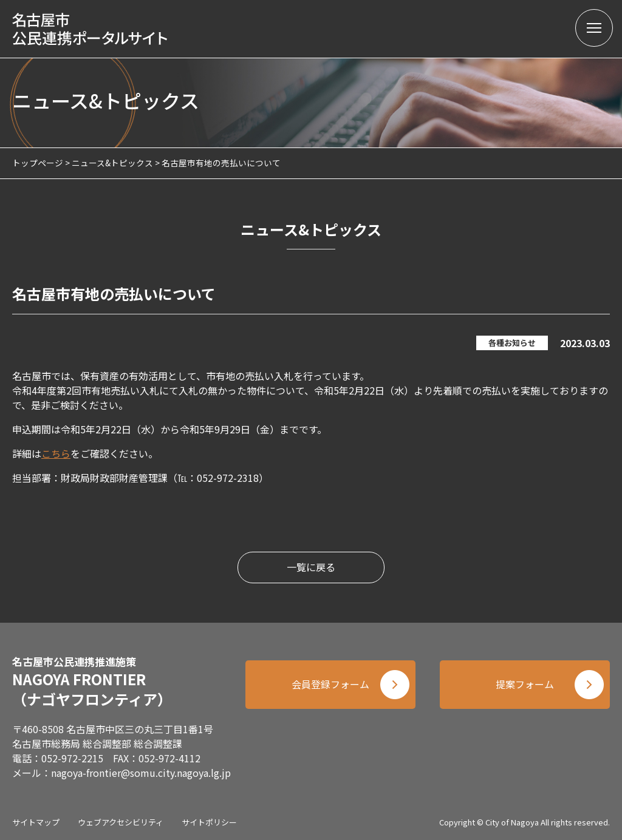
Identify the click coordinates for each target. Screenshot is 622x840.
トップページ (38, 163)
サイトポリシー (209, 822)
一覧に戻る (311, 567)
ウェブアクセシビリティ (121, 822)
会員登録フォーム (330, 685)
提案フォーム (525, 685)
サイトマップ (36, 822)
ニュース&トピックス (112, 163)
